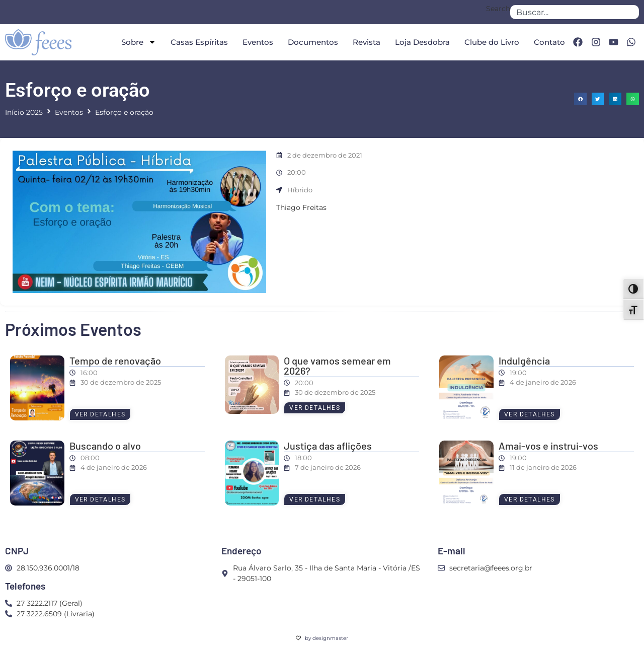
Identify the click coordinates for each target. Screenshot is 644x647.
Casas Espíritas (199, 42)
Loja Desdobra (422, 42)
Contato (549, 42)
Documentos (313, 42)
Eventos (258, 42)
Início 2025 (24, 112)
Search (498, 9)
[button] (580, 99)
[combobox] (575, 12)
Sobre (139, 42)
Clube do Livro (492, 42)
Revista (367, 42)
